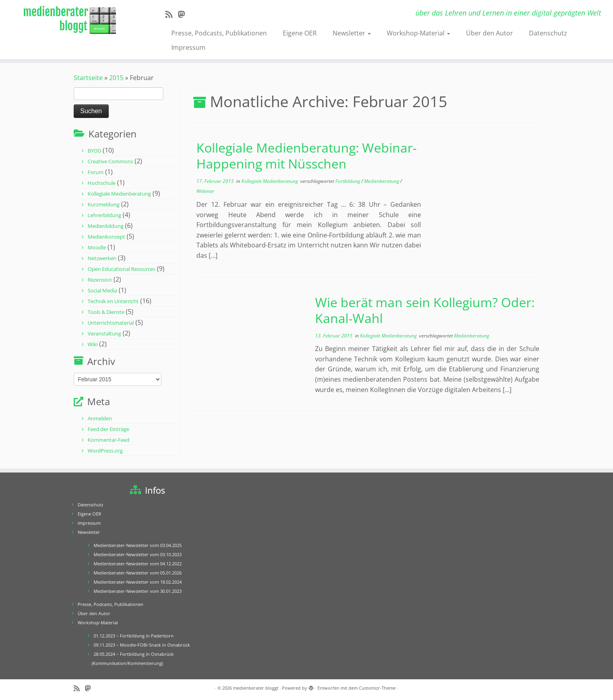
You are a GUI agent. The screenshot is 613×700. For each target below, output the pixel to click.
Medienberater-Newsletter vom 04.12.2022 (138, 564)
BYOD (94, 151)
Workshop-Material (418, 33)
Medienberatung (382, 181)
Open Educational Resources (121, 269)
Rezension (100, 280)
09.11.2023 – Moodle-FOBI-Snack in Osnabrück (142, 645)
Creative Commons (110, 161)
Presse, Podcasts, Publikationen (219, 33)
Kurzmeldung (104, 204)
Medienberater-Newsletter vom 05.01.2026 (138, 573)
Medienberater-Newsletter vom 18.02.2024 (138, 582)
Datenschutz (548, 33)
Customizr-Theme (377, 688)
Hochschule (102, 183)
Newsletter (352, 33)
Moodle (97, 247)
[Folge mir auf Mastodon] (184, 14)
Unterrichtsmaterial (111, 323)
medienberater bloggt (256, 688)
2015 (116, 78)
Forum (96, 172)
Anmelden (100, 418)
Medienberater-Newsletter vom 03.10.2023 (138, 554)
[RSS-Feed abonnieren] (171, 14)
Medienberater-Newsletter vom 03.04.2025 (138, 545)
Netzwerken (102, 258)
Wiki (93, 344)
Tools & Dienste (106, 312)
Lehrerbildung (104, 215)
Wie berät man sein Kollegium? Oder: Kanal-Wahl (425, 310)
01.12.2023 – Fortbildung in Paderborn (134, 636)
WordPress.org (105, 451)
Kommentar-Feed (109, 440)
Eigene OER (300, 33)
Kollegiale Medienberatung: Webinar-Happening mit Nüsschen (306, 156)
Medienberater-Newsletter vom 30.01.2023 (138, 591)
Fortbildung (348, 181)
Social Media (102, 290)
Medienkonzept (106, 237)
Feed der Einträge (108, 429)
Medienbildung (106, 226)
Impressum (188, 47)
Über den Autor (490, 33)
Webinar (205, 191)
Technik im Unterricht (113, 301)
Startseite (88, 78)
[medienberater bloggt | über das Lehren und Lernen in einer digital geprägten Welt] (71, 21)
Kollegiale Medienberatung (119, 194)
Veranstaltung (104, 333)
